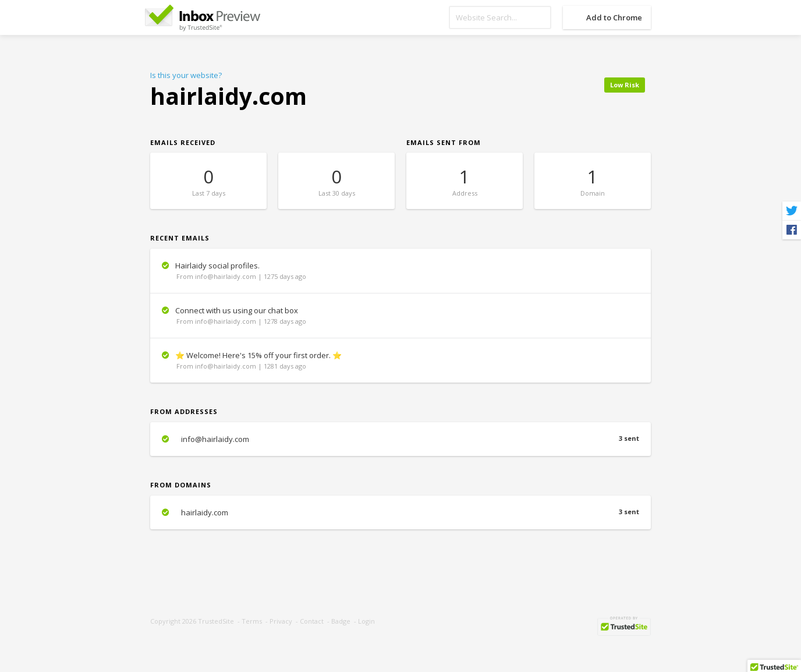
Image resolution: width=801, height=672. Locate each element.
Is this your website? (186, 75)
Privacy (281, 621)
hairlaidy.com (400, 512)
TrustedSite (216, 621)
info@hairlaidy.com (400, 439)
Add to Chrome (614, 17)
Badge (341, 621)
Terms (252, 621)
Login (366, 621)
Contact (312, 621)
